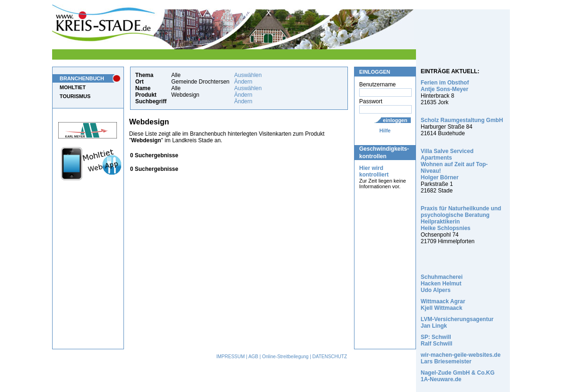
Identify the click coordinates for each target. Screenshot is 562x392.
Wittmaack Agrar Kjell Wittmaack (443, 305)
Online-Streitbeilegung (285, 357)
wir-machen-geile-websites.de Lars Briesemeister (461, 358)
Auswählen (248, 75)
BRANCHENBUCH (82, 78)
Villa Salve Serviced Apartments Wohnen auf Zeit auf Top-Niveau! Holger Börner (454, 164)
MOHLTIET (73, 87)
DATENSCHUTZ (330, 357)
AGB (253, 357)
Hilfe (385, 131)
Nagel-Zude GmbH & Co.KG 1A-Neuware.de (458, 376)
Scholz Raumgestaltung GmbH (462, 120)
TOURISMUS (75, 96)
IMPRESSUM (231, 357)
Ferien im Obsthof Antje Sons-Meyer (445, 86)
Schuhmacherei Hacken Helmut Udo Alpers (442, 284)
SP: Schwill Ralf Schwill (436, 340)
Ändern (243, 82)
